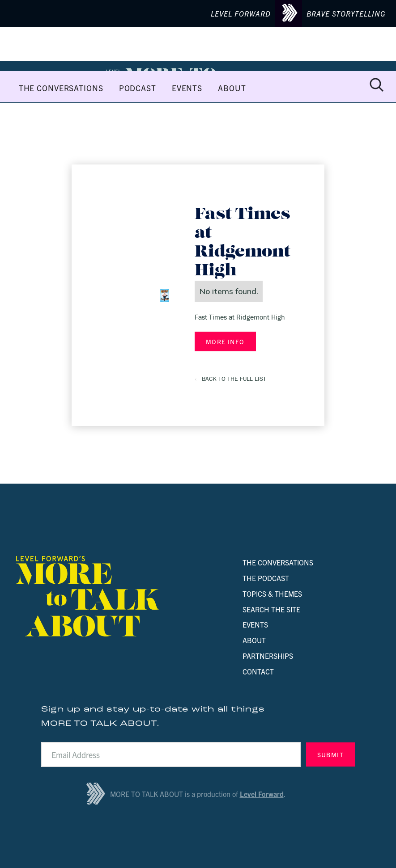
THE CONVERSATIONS (61, 88)
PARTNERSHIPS (268, 656)
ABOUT (232, 88)
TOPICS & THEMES (272, 594)
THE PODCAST (266, 578)
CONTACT (258, 671)
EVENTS (187, 88)
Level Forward (262, 794)
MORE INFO (225, 341)
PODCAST (138, 88)
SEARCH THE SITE (271, 609)
